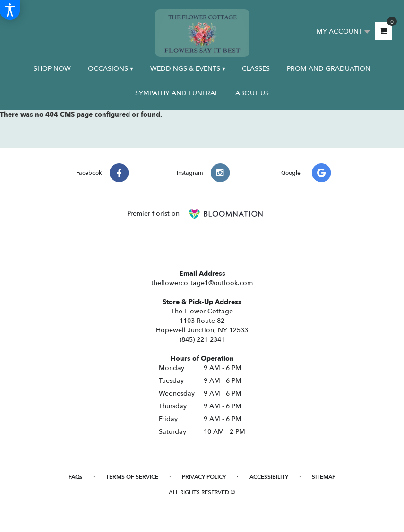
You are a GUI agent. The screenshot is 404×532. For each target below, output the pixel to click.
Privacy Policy (204, 477)
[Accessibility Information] (10, 10)
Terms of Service (132, 477)
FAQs (75, 477)
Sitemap (324, 477)
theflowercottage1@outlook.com (202, 283)
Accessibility (269, 477)
